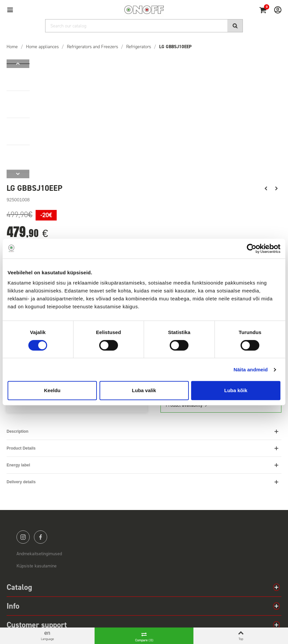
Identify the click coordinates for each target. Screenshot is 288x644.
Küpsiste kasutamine (37, 566)
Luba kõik (236, 390)
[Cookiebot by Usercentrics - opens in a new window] (252, 249)
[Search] (144, 26)
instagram (23, 537)
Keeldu (52, 390)
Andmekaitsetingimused (39, 554)
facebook (41, 537)
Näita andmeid (251, 370)
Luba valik (144, 390)
